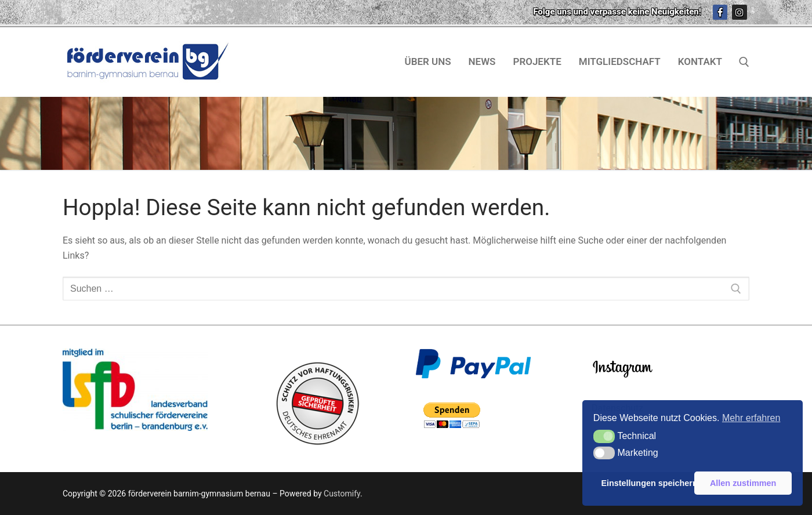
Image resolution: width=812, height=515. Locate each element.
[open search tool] (744, 62)
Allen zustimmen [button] (743, 483)
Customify (342, 494)
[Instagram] (739, 12)
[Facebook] (720, 12)
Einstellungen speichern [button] (646, 483)
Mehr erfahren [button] (751, 418)
